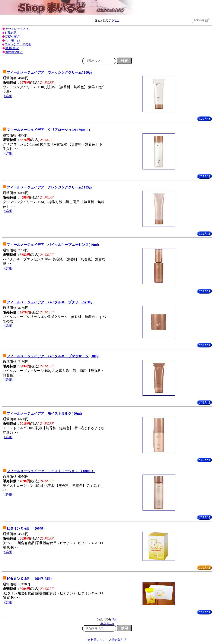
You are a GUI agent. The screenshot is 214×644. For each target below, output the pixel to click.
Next (116, 20)
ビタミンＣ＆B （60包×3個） (30, 579)
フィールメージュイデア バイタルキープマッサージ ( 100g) (53, 356)
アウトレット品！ (17, 29)
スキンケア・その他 (18, 44)
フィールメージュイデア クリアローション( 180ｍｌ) (48, 130)
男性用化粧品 (14, 52)
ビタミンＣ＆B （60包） (27, 528)
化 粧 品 (13, 41)
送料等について (98, 640)
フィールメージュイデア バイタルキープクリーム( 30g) (50, 302)
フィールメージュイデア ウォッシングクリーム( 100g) (49, 72)
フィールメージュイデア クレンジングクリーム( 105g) (49, 187)
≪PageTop (107, 623)
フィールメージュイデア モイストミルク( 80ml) (44, 413)
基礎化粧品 (13, 37)
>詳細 (8, 96)
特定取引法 (119, 640)
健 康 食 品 (12, 48)
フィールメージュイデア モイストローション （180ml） (51, 471)
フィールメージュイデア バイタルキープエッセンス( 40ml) (53, 245)
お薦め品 (10, 33)
